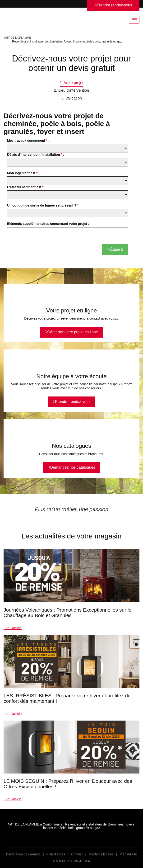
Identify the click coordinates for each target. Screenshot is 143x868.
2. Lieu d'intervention (71, 90)
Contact (77, 854)
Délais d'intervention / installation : (36, 155)
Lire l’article (13, 628)
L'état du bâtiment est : (26, 187)
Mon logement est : (23, 173)
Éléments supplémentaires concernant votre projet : (48, 224)
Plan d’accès (56, 854)
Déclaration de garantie (23, 854)
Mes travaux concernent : (28, 141)
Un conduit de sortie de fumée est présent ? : (44, 205)
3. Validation (71, 98)
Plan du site (128, 854)
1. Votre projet (72, 83)
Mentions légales (101, 854)
